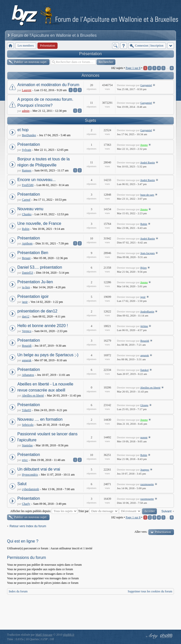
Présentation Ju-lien (35, 282)
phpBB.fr (69, 635)
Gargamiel (146, 85)
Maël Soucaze (44, 635)
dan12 (26, 316)
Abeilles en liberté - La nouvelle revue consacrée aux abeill (45, 387)
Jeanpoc (145, 470)
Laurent (27, 90)
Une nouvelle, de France (39, 223)
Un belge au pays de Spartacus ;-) (48, 355)
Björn (143, 268)
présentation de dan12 (37, 311)
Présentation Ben (33, 253)
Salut (22, 484)
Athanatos (28, 375)
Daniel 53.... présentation (40, 267)
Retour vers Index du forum (28, 526)
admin (26, 111)
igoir (25, 302)
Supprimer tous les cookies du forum (150, 591)
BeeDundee (29, 135)
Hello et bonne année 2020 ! (43, 326)
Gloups (144, 405)
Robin (144, 455)
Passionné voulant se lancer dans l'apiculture (47, 437)
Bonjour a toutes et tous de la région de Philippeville (43, 162)
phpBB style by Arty (151, 636)
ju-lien (26, 287)
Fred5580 (28, 185)
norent (144, 437)
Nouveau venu (30, 209)
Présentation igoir (33, 296)
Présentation (90, 54)
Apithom (27, 243)
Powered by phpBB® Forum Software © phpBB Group (166, 636)
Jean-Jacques (147, 253)
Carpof (26, 200)
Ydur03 (27, 410)
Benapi (26, 258)
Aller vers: (141, 532)
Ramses (27, 170)
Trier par (98, 511)
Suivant (166, 511)
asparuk (27, 360)
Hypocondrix (30, 475)
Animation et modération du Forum (48, 85)
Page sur (133, 68)
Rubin (26, 229)
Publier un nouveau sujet (30, 62)
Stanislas (27, 445)
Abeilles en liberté (33, 396)
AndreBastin (147, 311)
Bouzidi (27, 346)
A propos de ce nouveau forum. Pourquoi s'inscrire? (45, 102)
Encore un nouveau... (36, 180)
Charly (26, 504)
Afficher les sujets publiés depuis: (44, 511)
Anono (144, 145)
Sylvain (27, 150)
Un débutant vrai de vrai (39, 469)
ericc (25, 460)
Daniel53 (27, 273)
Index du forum (18, 591)
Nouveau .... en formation (40, 419)
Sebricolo (28, 425)
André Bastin (148, 162)
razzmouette (147, 484)
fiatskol (144, 370)
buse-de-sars (147, 195)
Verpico (27, 331)
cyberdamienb (30, 489)
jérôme (144, 326)
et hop (23, 130)
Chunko (27, 214)
